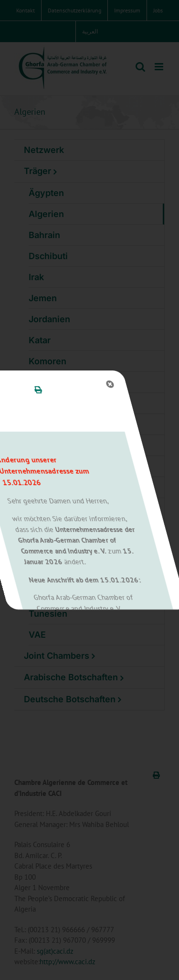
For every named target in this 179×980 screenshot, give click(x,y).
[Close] (71, 384)
